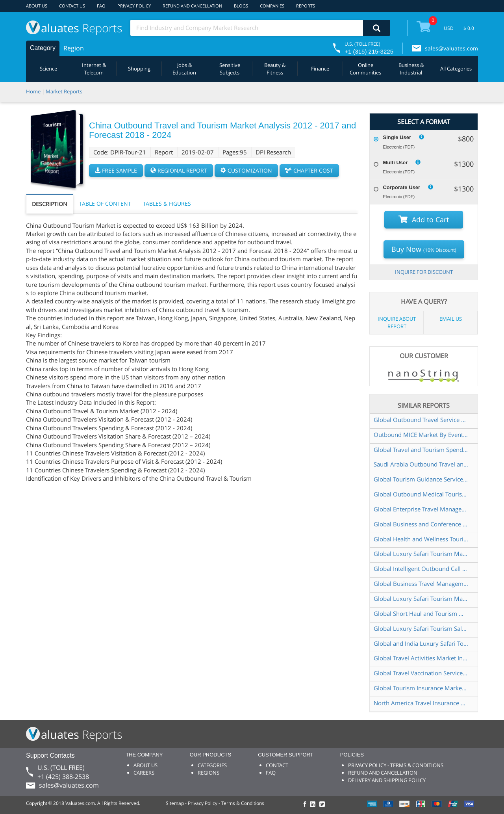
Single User (397, 137)
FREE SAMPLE (116, 170)
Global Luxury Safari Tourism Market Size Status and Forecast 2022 (421, 554)
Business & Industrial (411, 69)
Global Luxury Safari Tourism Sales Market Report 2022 (421, 628)
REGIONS (208, 773)
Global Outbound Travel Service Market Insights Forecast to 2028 (421, 420)
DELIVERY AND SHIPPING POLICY (387, 780)
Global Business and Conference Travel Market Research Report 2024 (421, 524)
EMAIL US (451, 319)
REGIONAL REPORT (179, 170)
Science (48, 69)
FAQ (101, 6)
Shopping (139, 69)
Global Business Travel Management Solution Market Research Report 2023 (421, 584)
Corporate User (401, 187)
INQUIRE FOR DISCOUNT (424, 272)
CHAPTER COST (309, 170)
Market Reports (64, 91)
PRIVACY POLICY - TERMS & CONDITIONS (396, 765)
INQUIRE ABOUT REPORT (397, 322)
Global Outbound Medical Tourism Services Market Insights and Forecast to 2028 (421, 494)
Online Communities (365, 69)
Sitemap (175, 803)
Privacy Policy (203, 803)
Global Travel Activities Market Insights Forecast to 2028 (421, 658)
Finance (320, 69)
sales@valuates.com (451, 48)
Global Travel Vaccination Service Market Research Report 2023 (421, 673)
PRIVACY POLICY (134, 6)
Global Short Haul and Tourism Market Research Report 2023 (421, 613)
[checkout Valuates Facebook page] (306, 805)
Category (43, 48)
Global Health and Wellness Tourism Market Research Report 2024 (421, 539)
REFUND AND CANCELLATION (192, 6)
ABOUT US (37, 6)
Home (33, 91)
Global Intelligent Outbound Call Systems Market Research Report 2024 (421, 569)
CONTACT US (72, 6)
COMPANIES (272, 6)
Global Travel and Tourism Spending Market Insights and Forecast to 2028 (421, 450)
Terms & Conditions (243, 803)
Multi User (395, 163)
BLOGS (241, 6)
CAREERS (144, 773)
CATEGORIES (212, 765)
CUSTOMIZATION (246, 170)
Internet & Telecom (94, 69)
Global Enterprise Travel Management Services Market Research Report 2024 (421, 509)
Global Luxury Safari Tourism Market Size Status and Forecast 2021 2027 (421, 598)
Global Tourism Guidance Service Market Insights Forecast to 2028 (421, 479)
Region (74, 48)
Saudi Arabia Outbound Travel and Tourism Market (421, 464)
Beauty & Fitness (275, 69)
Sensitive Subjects (230, 69)
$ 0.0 (469, 28)
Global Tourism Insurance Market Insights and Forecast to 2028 (421, 688)
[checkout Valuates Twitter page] (323, 805)
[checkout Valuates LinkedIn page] (315, 805)
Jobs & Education (184, 69)
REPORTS (306, 6)
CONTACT (277, 765)
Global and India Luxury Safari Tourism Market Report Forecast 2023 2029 (421, 643)
